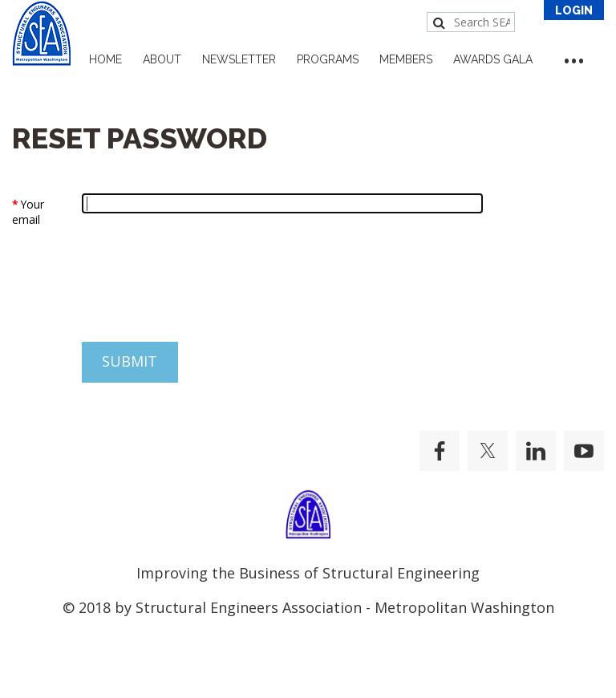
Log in (574, 10)
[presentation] (134, 294)
